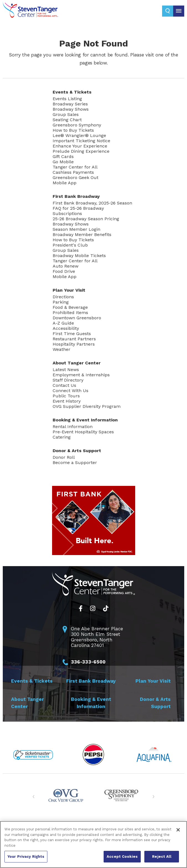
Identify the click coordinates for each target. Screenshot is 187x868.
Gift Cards (63, 156)
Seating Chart (67, 120)
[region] (93, 844)
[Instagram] (93, 608)
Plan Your (69, 290)
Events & (72, 92)
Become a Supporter (75, 462)
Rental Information (73, 427)
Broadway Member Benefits (82, 235)
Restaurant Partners (74, 339)
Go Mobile (63, 162)
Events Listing (67, 99)
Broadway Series (70, 104)
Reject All (162, 857)
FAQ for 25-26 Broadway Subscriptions (78, 211)
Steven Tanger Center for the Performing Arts (30, 14)
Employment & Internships (81, 375)
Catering (62, 437)
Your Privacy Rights (26, 857)
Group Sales (66, 114)
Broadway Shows (71, 109)
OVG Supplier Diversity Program (87, 406)
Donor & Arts (77, 451)
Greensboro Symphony (77, 125)
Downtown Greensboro (77, 318)
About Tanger (77, 363)
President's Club (70, 245)
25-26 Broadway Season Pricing (86, 219)
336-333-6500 (88, 662)
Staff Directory (68, 380)
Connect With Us (71, 391)
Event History (67, 401)
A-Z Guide (63, 323)
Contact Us (64, 385)
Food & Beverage (70, 307)
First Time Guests (72, 334)
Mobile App (65, 183)
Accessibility (66, 328)
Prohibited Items (70, 313)
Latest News (66, 370)
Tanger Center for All (75, 167)
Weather (62, 349)
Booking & (85, 420)
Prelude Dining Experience (81, 151)
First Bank (76, 196)
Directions (63, 297)
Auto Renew (66, 266)
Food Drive (64, 271)
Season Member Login (76, 229)
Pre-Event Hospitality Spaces (83, 432)
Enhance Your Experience (80, 146)
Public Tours (66, 396)
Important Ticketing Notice (81, 141)
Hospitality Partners (74, 344)
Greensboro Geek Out (75, 178)
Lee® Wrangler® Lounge (79, 135)
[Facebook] (81, 608)
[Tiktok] (106, 608)
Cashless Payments (73, 172)
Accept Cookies (122, 857)
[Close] (178, 830)
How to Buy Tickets (73, 130)
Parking (61, 302)
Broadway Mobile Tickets (79, 256)
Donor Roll (64, 457)
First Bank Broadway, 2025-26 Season (92, 203)
